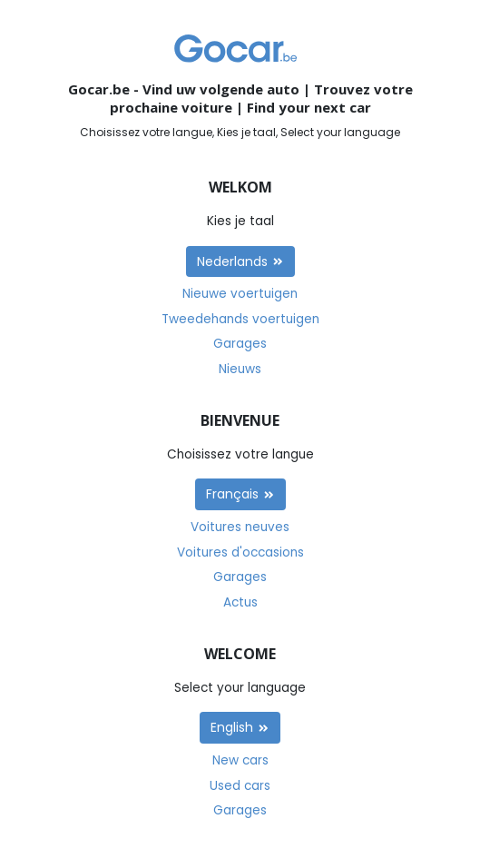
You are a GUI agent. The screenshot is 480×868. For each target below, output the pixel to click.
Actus (240, 602)
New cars (240, 760)
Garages (240, 344)
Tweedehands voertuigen (240, 319)
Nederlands (240, 261)
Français (240, 494)
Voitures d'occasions (240, 552)
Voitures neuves (240, 527)
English (240, 727)
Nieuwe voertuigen (240, 294)
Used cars (240, 786)
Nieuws (240, 369)
